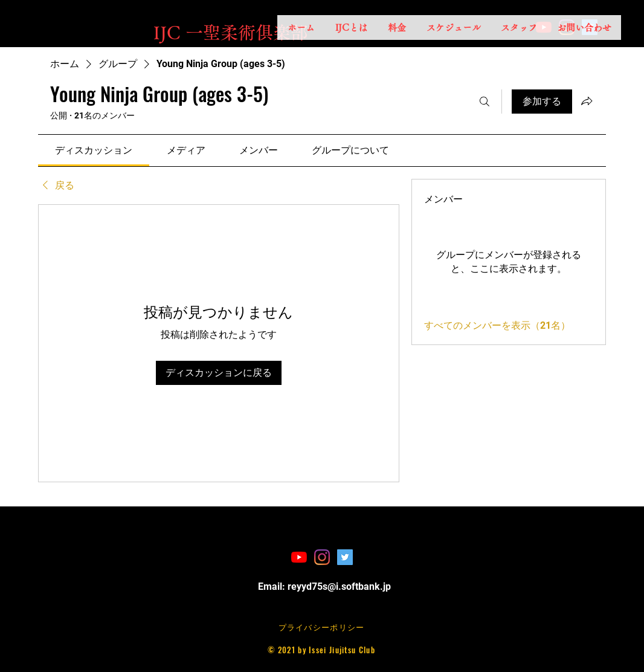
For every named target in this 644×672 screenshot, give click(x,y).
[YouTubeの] (299, 557)
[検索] (485, 102)
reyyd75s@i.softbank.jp (339, 586)
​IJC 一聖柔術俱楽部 (231, 32)
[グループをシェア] (587, 101)
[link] (94, 150)
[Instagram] (322, 557)
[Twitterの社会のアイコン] (345, 557)
